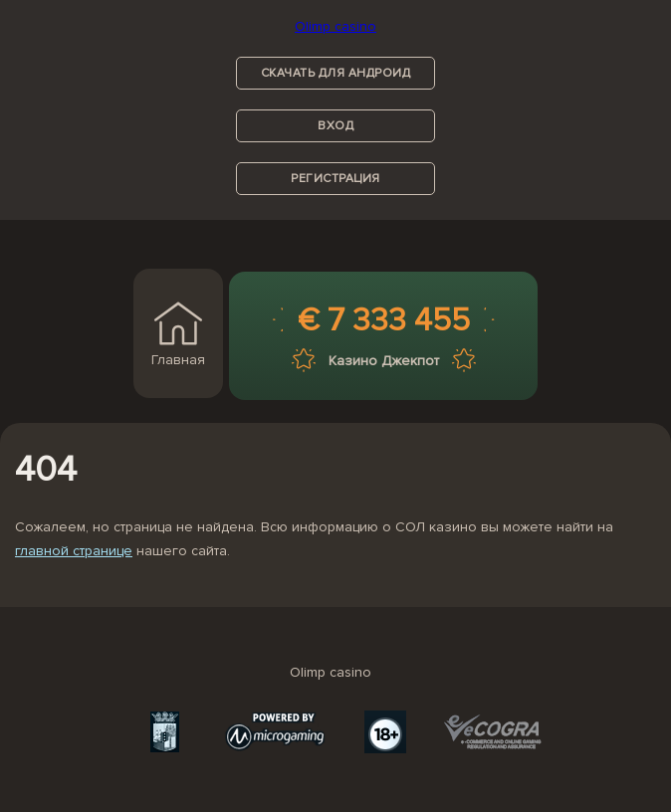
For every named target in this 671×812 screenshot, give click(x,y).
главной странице (74, 551)
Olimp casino (335, 26)
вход (335, 126)
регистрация (335, 179)
